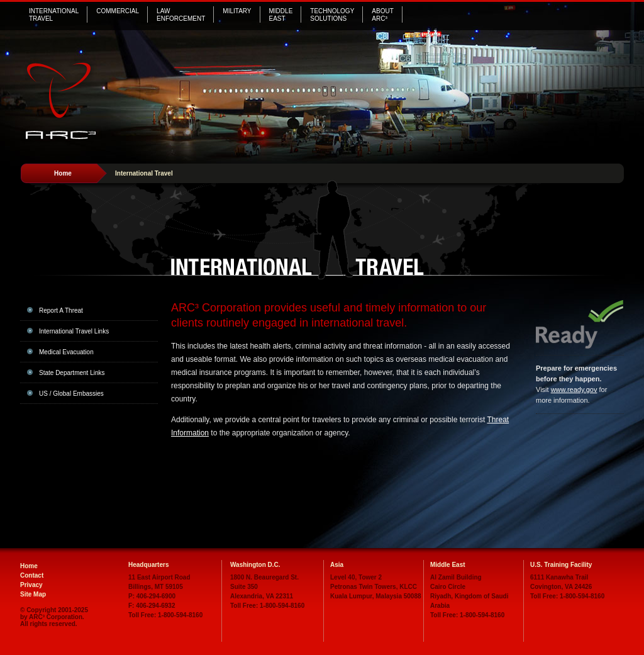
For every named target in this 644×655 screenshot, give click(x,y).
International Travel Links (74, 331)
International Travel (54, 15)
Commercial (118, 11)
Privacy (31, 585)
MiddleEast (281, 15)
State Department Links (72, 373)
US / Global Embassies (71, 394)
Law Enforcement (181, 15)
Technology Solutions (332, 15)
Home (63, 173)
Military (237, 11)
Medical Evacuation (66, 352)
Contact (32, 575)
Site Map (33, 594)
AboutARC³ (382, 15)
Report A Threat (61, 311)
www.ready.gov (574, 389)
